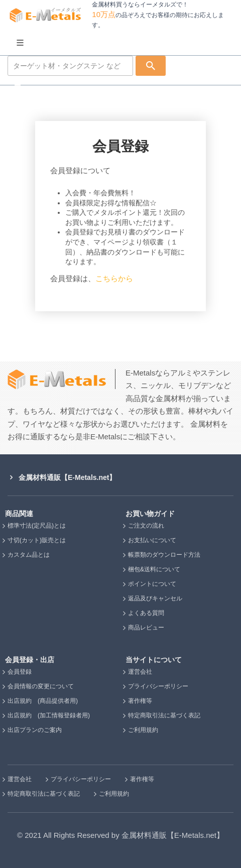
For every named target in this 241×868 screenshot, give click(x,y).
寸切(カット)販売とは (37, 540)
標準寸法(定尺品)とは (37, 526)
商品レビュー (146, 628)
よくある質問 (146, 613)
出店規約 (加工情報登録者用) (49, 715)
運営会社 (140, 672)
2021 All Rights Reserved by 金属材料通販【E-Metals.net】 (124, 835)
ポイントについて (152, 584)
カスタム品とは (29, 555)
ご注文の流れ (146, 526)
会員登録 (20, 672)
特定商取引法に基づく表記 (164, 715)
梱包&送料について (154, 569)
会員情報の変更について (41, 686)
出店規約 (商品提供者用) (43, 701)
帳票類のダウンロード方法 (164, 555)
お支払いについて (152, 540)
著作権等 (140, 701)
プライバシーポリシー (158, 686)
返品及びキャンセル (155, 598)
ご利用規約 (143, 730)
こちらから (118, 278)
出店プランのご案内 (35, 730)
